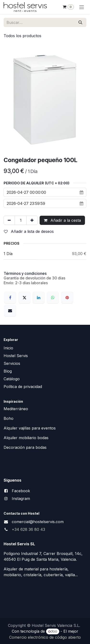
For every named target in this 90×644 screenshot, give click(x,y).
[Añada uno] (32, 220)
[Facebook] (10, 298)
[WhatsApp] (53, 298)
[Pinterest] (67, 298)
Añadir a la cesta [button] (62, 220)
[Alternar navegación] (82, 7)
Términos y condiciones (25, 273)
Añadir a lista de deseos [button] (29, 231)
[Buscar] (80, 22)
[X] (24, 298)
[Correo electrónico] (10, 311)
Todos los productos (22, 36)
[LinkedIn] (39, 298)
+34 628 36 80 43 (28, 529)
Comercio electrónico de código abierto (45, 637)
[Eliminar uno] (9, 220)
